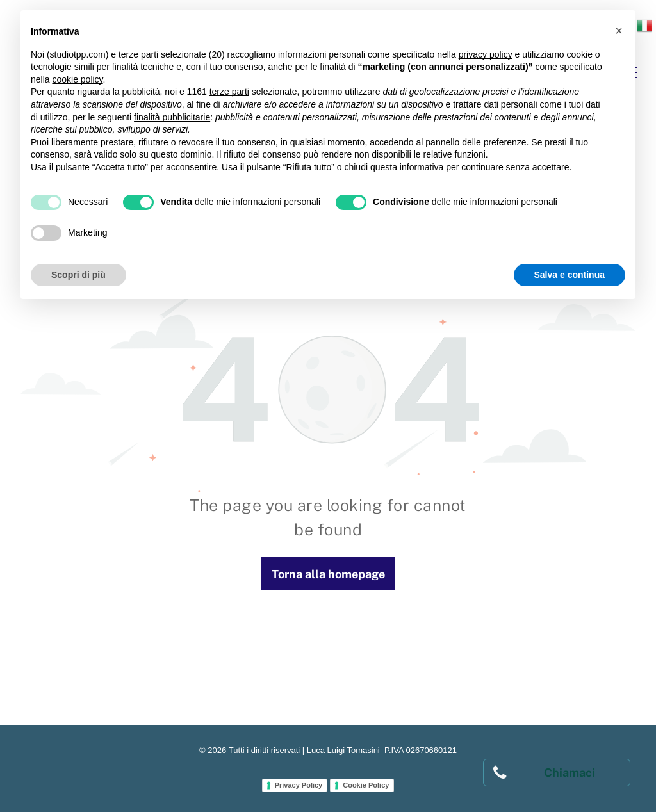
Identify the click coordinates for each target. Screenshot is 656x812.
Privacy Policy (299, 785)
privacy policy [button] (486, 54)
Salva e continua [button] (570, 275)
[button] (619, 31)
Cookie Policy (366, 785)
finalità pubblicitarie (172, 117)
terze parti (229, 92)
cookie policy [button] (77, 79)
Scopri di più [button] (78, 275)
